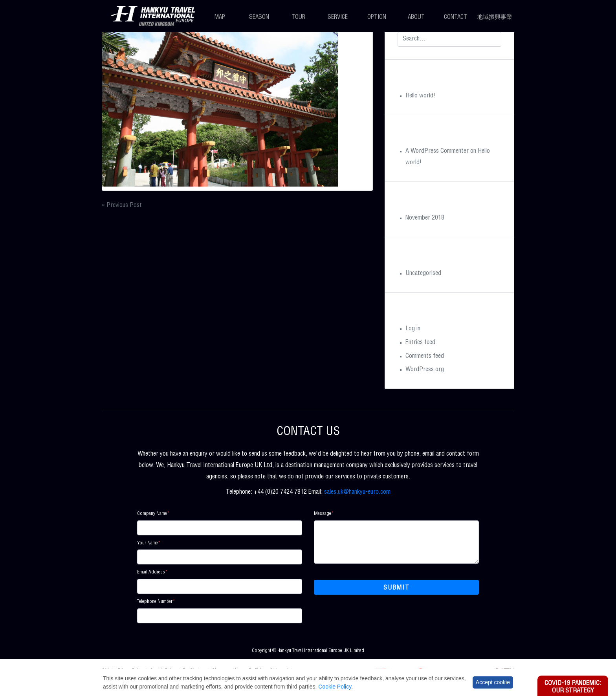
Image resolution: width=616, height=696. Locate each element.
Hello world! (420, 96)
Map (220, 17)
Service (338, 17)
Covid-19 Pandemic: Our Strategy (573, 688)
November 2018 (425, 218)
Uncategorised (423, 274)
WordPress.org (425, 370)
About (416, 17)
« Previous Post (122, 206)
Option (377, 17)
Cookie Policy (335, 687)
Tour (298, 17)
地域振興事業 (495, 17)
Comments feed (425, 357)
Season (259, 17)
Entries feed (420, 343)
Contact (456, 17)
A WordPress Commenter (437, 152)
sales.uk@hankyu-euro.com (357, 493)
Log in (413, 329)
